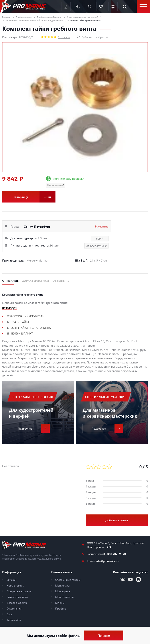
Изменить (102, 226)
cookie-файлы (68, 635)
